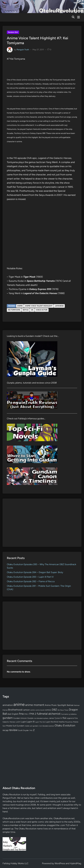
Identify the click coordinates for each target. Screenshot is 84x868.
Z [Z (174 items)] (34, 730)
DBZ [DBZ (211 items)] (54, 710)
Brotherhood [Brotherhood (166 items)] (15, 710)
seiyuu (26, 310)
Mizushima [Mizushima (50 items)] (69, 722)
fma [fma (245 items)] (21, 714)
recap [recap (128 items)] (5, 730)
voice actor (42, 310)
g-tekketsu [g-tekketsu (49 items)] (73, 714)
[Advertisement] (42, 523)
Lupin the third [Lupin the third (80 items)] (52, 722)
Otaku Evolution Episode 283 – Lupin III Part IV (30, 577)
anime (20, 306)
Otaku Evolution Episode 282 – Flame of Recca (31, 581)
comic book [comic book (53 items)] (40, 710)
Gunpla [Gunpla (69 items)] (30, 718)
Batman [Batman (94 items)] (70, 705)
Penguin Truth (23, 49)
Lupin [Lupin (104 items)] (23, 722)
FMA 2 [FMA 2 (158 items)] (33, 714)
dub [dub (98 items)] (9, 714)
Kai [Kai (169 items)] (64, 718)
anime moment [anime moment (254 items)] (35, 705)
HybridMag (75, 863)
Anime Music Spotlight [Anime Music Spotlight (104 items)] (55, 705)
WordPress (60, 863)
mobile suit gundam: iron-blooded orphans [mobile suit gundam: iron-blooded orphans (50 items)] (39, 726)
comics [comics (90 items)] (48, 710)
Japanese (59, 306)
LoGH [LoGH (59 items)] (18, 722)
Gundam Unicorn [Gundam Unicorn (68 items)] (20, 718)
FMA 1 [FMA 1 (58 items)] (26, 714)
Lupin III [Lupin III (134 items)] (30, 722)
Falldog (41, 795)
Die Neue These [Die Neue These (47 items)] (63, 710)
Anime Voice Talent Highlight (39, 306)
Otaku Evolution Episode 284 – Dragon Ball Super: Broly (35, 572)
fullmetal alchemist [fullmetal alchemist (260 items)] (49, 714)
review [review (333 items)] (13, 730)
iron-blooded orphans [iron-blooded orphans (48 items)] (41, 718)
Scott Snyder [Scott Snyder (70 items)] (23, 730)
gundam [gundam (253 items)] (8, 718)
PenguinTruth (9, 798)
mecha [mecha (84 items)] (62, 722)
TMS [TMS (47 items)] (31, 730)
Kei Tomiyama (14, 310)
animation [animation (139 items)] (8, 705)
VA (32, 310)
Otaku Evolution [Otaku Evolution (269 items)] (65, 725)
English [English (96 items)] (15, 714)
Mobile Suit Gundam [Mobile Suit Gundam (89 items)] (15, 726)
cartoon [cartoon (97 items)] (26, 710)
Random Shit (13, 32)
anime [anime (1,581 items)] (19, 704)
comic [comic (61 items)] (33, 710)
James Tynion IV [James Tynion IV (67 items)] (56, 718)
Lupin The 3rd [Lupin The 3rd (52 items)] (40, 722)
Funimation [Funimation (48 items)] (65, 714)
